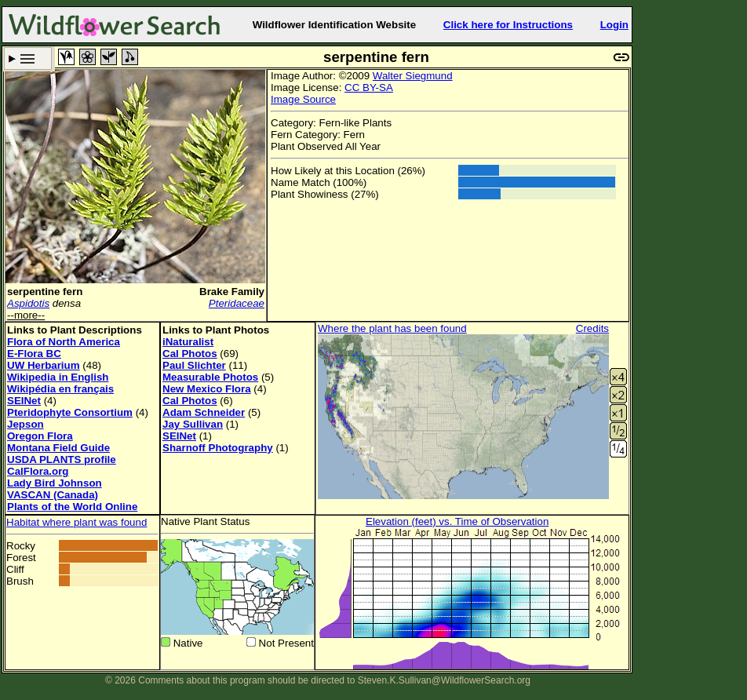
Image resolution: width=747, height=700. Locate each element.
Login (614, 25)
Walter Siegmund (413, 76)
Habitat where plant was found (77, 522)
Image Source (303, 99)
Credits (592, 328)
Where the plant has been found (392, 328)
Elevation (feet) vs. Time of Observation (457, 521)
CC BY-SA (369, 87)
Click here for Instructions (508, 25)
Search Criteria (28, 58)
